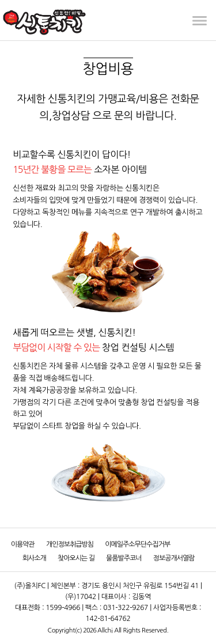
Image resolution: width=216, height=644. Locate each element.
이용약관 (23, 544)
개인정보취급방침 (70, 544)
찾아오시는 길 (76, 558)
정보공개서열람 (174, 558)
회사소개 (34, 558)
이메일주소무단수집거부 (137, 544)
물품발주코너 (124, 558)
